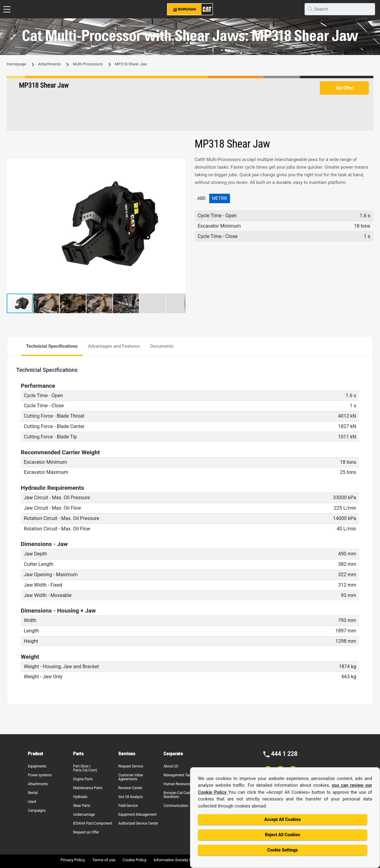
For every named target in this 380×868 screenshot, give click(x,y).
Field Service (128, 806)
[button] (180, 164)
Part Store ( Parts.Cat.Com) (85, 768)
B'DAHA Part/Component (93, 823)
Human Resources (178, 784)
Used (32, 802)
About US (171, 766)
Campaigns (37, 811)
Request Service (131, 766)
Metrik (220, 198)
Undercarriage (84, 815)
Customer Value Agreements (131, 777)
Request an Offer (86, 832)
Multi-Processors (88, 64)
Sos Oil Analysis (130, 797)
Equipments (37, 766)
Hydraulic (80, 797)
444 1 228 (284, 754)
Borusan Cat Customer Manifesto (181, 795)
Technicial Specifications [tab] (52, 346)
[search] (340, 9)
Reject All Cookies (282, 835)
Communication (176, 806)
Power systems (40, 775)
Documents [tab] (162, 346)
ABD (201, 198)
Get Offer (344, 88)
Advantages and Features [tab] (114, 346)
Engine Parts (83, 779)
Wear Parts (82, 806)
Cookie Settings (283, 850)
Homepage (16, 64)
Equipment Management (137, 815)
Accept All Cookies (282, 819)
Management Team (179, 775)
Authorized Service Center (138, 823)
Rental (33, 793)
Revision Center (130, 788)
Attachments (49, 64)
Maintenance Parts (88, 788)
